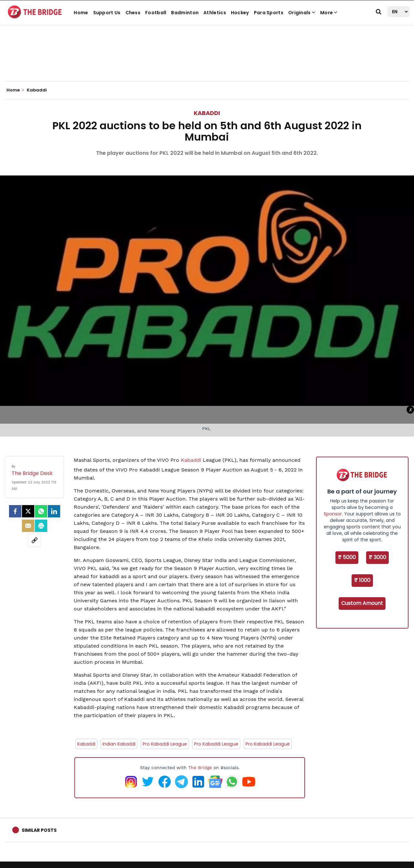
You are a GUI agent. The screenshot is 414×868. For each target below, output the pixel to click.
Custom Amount (362, 603)
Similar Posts (39, 830)
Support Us (107, 13)
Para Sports (269, 13)
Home (81, 13)
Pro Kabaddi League (165, 744)
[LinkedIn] (54, 511)
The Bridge (200, 767)
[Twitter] (28, 511)
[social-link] (35, 540)
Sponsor (333, 514)
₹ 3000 (377, 557)
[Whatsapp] (41, 511)
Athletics (215, 13)
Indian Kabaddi (119, 744)
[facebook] (15, 511)
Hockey (240, 13)
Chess (133, 13)
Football (156, 13)
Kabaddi (207, 113)
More (329, 13)
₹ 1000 (362, 580)
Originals (302, 13)
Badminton (185, 13)
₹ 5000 (347, 557)
